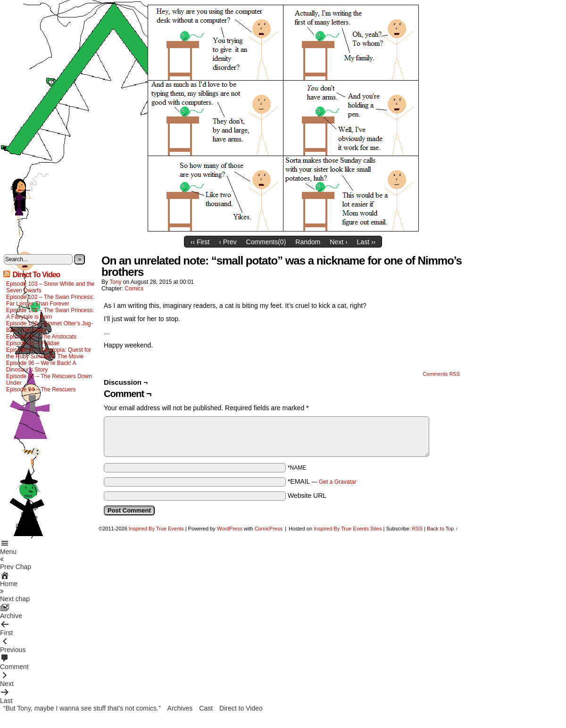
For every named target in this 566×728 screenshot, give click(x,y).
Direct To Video (36, 275)
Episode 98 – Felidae (33, 343)
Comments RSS (441, 374)
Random (308, 242)
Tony (115, 282)
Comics (134, 289)
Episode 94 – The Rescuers (41, 389)
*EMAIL (322, 481)
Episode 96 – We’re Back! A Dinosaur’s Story (41, 366)
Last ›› (366, 242)
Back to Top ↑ (442, 529)
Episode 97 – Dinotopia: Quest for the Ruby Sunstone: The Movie (49, 353)
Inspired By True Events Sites (348, 529)
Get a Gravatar (337, 482)
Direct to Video (241, 708)
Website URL (307, 496)
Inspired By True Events (156, 529)
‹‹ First (200, 242)
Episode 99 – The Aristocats (41, 337)
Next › (338, 242)
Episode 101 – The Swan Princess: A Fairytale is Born (50, 314)
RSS (417, 529)
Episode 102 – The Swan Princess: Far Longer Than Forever (50, 300)
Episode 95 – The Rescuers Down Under (49, 380)
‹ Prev (228, 242)
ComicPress (269, 529)
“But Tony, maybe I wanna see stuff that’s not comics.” (82, 708)
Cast (206, 708)
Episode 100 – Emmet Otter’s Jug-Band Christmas (50, 327)
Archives (180, 708)
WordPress (230, 529)
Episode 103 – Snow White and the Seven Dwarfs (50, 287)
